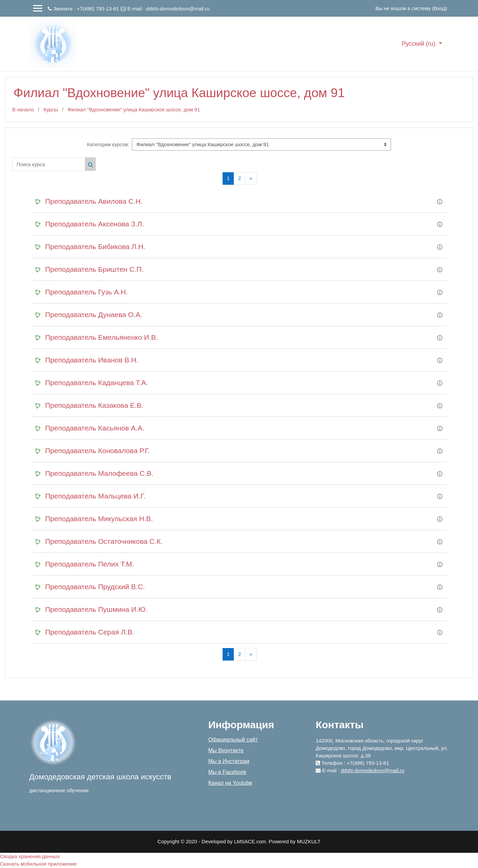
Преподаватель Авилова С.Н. (94, 201)
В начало (23, 109)
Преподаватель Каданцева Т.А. (97, 383)
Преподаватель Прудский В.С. (95, 587)
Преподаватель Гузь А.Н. (87, 292)
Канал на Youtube (230, 783)
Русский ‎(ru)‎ (419, 44)
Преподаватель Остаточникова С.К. (104, 541)
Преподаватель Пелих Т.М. (90, 564)
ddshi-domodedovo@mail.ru (178, 9)
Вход (440, 8)
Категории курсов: (108, 144)
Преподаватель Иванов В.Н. (92, 360)
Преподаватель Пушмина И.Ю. (96, 609)
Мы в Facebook (227, 772)
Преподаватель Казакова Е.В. (95, 405)
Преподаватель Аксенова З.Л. (95, 224)
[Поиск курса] (49, 164)
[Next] (251, 179)
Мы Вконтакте (226, 750)
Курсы (51, 109)
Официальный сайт (233, 740)
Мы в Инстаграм (229, 761)
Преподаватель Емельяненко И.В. (102, 337)
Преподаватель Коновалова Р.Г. (98, 451)
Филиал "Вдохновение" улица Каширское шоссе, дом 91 (134, 109)
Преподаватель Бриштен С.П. (95, 269)
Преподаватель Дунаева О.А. (94, 315)
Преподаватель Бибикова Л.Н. (95, 247)
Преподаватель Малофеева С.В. (99, 473)
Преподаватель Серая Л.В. (90, 632)
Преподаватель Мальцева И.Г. (96, 496)
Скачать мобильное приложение (38, 864)
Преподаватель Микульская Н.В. (99, 519)
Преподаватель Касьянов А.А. (95, 428)
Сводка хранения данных (30, 856)
